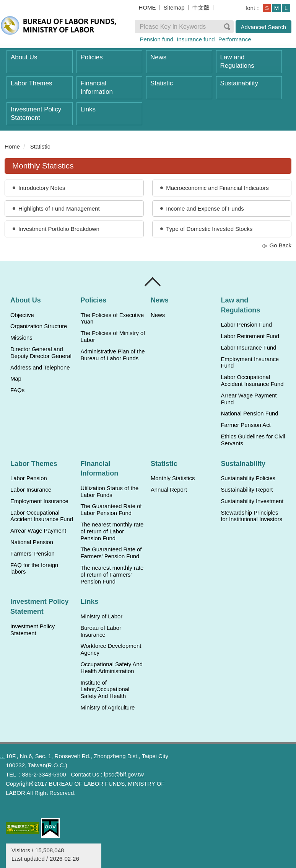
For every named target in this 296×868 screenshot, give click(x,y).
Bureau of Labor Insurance (101, 631)
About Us (24, 57)
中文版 (201, 7)
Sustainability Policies (248, 478)
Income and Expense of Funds (205, 208)
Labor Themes (32, 83)
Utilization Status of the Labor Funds (109, 492)
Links (88, 109)
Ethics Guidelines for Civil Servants (253, 440)
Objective (22, 315)
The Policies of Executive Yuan (112, 319)
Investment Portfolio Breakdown (59, 229)
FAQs (17, 390)
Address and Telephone (40, 368)
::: (2, 756)
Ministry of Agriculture (107, 708)
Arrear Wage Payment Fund (249, 399)
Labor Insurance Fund (248, 348)
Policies (92, 57)
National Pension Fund (249, 414)
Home (12, 146)
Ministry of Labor (101, 616)
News (158, 57)
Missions (21, 338)
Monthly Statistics (173, 478)
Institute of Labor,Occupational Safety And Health (105, 690)
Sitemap (174, 7)
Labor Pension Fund (246, 325)
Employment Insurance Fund (250, 363)
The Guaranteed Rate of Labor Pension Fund (111, 510)
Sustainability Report (247, 490)
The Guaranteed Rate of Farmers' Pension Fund (111, 553)
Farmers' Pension (33, 554)
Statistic (162, 83)
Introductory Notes (42, 188)
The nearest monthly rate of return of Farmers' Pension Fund (112, 575)
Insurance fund (196, 39)
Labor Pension (29, 478)
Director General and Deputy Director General (41, 353)
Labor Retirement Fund (250, 336)
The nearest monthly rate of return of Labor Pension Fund (112, 531)
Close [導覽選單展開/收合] (153, 282)
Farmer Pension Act (246, 425)
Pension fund (157, 39)
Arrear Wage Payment (38, 531)
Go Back (280, 245)
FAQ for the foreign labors (34, 569)
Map (16, 379)
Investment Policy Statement (36, 114)
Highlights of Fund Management (59, 208)
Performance (235, 39)
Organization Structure (39, 326)
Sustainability (239, 83)
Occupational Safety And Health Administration (111, 668)
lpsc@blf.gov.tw (124, 774)
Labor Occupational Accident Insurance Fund (252, 381)
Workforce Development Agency (111, 649)
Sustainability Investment (252, 501)
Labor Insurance (31, 490)
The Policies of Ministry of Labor (113, 337)
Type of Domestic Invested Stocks (209, 229)
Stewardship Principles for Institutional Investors (251, 516)
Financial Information (97, 87)
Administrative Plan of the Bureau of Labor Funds (112, 355)
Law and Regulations (237, 61)
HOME (147, 7)
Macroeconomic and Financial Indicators (217, 188)
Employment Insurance (39, 501)
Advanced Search (263, 27)
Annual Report (169, 490)
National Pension (32, 542)
